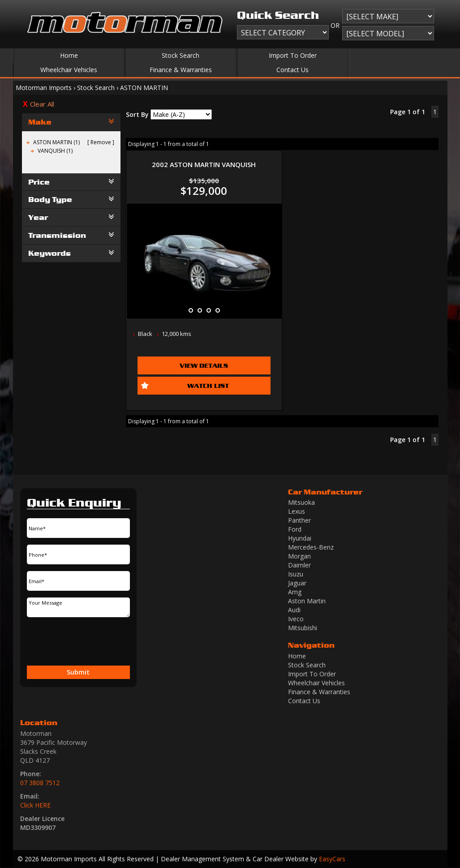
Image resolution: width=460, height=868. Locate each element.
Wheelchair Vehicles (69, 70)
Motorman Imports (44, 88)
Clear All (42, 104)
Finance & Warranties (181, 70)
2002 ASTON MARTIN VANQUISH (204, 164)
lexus (297, 511)
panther (299, 520)
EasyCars (332, 859)
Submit (78, 672)
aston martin (307, 601)
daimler (299, 565)
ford (295, 529)
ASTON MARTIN (144, 88)
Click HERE (35, 805)
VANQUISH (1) (55, 151)
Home (69, 55)
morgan (299, 556)
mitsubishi (303, 628)
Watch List (208, 385)
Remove (101, 142)
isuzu (296, 574)
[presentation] (64, 642)
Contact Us (292, 70)
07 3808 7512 (40, 783)
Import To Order (293, 55)
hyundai (300, 538)
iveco (296, 619)
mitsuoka (301, 502)
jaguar (297, 583)
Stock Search (181, 55)
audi (294, 610)
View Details (204, 365)
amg (295, 592)
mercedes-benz (311, 547)
